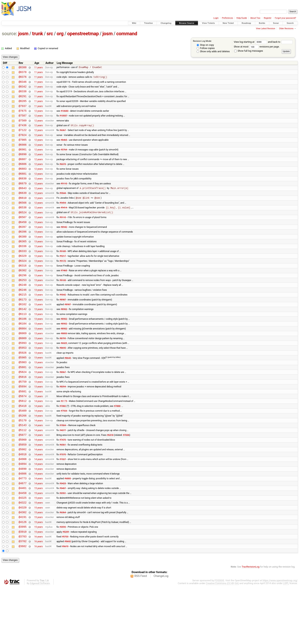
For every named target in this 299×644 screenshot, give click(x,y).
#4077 (63, 473)
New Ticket (228, 23)
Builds (262, 23)
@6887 (23, 171)
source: (10, 34)
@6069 (23, 365)
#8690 (63, 381)
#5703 (65, 592)
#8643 (68, 393)
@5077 (23, 479)
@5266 (23, 457)
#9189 (63, 273)
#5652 (68, 598)
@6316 (23, 289)
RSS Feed (141, 633)
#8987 (63, 327)
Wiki (134, 23)
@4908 (23, 506)
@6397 (23, 246)
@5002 (23, 495)
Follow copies (206, 48)
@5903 (23, 398)
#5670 (65, 603)
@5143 (23, 468)
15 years (38, 538)
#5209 (66, 587)
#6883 (68, 528)
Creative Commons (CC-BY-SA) (222, 640)
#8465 (64, 149)
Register (268, 18)
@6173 (23, 327)
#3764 (64, 160)
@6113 (23, 344)
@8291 (23, 100)
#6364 (63, 565)
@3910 (23, 587)
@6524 (23, 230)
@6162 (23, 333)
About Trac (255, 18)
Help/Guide (242, 18)
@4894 (23, 511)
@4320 (23, 560)
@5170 (23, 463)
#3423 (63, 533)
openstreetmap (83, 34)
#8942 (64, 246)
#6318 (110, 479)
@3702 (23, 598)
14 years (38, 441)
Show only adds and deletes (213, 51)
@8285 (23, 106)
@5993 (23, 376)
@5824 (23, 408)
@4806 (23, 522)
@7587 (23, 122)
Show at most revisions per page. (257, 47)
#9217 (63, 279)
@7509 (23, 127)
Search (290, 23)
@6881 (23, 187)
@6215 (23, 322)
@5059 (23, 490)
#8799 (63, 371)
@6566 (23, 219)
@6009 (23, 371)
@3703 (23, 592)
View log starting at (251, 42)
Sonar (276, 23)
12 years (38, 116)
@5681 (23, 430)
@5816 (23, 414)
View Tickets (208, 23)
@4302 (23, 565)
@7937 (23, 111)
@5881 (23, 403)
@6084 (23, 360)
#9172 (63, 284)
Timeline (148, 23)
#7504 (63, 468)
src (50, 34)
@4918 (23, 501)
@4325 (23, 549)
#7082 (63, 446)
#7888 (117, 446)
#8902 (64, 338)
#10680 (65, 116)
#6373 (63, 176)
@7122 (23, 138)
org (60, 34)
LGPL (286, 640)
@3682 (23, 603)
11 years (38, 68)
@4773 (23, 527)
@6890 (23, 165)
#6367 (63, 138)
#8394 (63, 425)
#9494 (63, 219)
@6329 (23, 279)
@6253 (23, 306)
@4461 (23, 538)
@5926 (23, 387)
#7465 (64, 295)
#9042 (63, 322)
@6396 (23, 252)
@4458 (23, 544)
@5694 (23, 425)
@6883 (23, 181)
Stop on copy (205, 45)
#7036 (126, 479)
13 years (38, 241)
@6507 (23, 235)
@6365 (23, 262)
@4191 (23, 571)
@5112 (23, 473)
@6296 (23, 300)
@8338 (23, 95)
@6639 (23, 208)
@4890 (23, 517)
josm (23, 34)
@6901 (23, 160)
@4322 (23, 554)
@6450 (23, 241)
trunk (37, 34)
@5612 (23, 441)
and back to (280, 42)
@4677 (23, 533)
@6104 (23, 354)
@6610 (23, 214)
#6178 (64, 441)
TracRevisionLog (251, 624)
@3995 (23, 582)
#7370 (63, 500)
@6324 (23, 284)
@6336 (23, 268)
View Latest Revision (266, 29)
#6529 (64, 376)
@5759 (23, 419)
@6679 (23, 198)
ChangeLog (161, 633)
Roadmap (246, 23)
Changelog (166, 23)
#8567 (63, 409)
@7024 (23, 143)
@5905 (23, 392)
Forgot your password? (285, 18)
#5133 (63, 306)
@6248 (23, 311)
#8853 (64, 365)
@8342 (23, 89)
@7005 (23, 149)
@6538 (23, 224)
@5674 (23, 436)
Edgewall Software (40, 640)
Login (216, 18)
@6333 (23, 273)
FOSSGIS (219, 638)
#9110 (64, 198)
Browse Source (187, 23)
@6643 (23, 203)
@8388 (23, 68)
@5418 (23, 446)
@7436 (23, 133)
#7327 (63, 506)
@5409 (23, 452)
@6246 (23, 317)
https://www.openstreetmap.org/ (280, 638)
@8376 (23, 78)
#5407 (63, 538)
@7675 (23, 116)
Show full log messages (249, 51)
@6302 (23, 295)
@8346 (23, 84)
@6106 (23, 349)
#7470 (63, 484)
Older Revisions (286, 29)
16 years (38, 592)
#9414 (64, 225)
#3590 (63, 582)
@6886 (23, 176)
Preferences (227, 18)
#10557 (63, 122)
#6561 (63, 490)
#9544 (63, 208)
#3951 (63, 544)
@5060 (23, 484)
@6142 (23, 338)
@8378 (23, 73)
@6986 (23, 154)
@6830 (23, 192)
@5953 (23, 381)
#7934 (64, 452)
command (127, 34)
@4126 (23, 576)
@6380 (23, 257)
